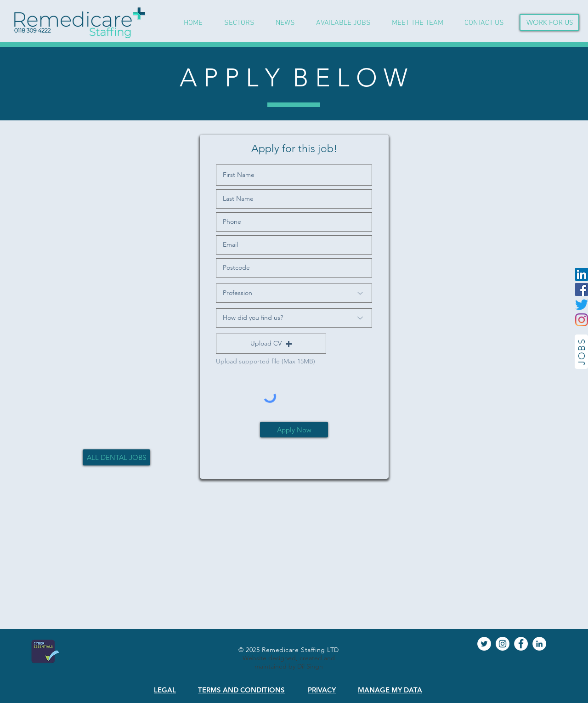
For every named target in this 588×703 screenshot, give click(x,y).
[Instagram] (582, 320)
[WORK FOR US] (549, 22)
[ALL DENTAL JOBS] (116, 457)
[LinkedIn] (582, 274)
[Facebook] (582, 289)
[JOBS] (581, 352)
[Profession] (294, 293)
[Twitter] (582, 305)
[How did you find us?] (294, 318)
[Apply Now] (294, 430)
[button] (271, 344)
